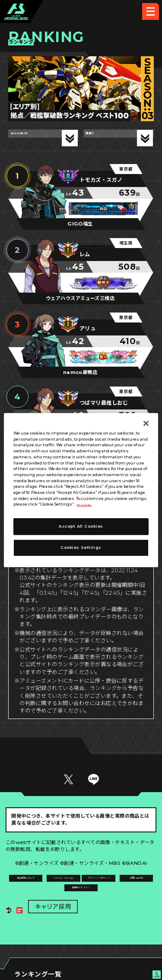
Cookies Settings (119, 883)
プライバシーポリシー (43, 901)
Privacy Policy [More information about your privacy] (92, 505)
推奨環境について (43, 883)
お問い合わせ (119, 901)
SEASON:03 (32, 138)
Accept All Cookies (81, 526)
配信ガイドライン (81, 919)
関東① (97, 138)
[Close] (146, 423)
